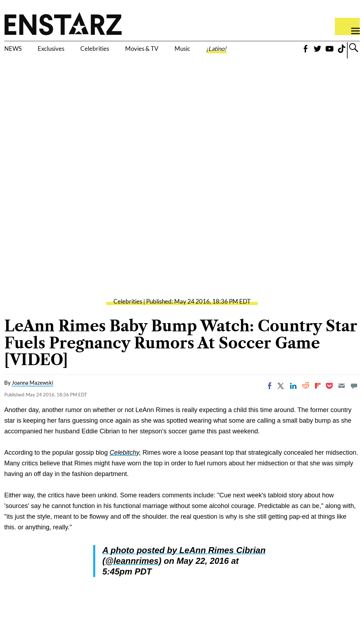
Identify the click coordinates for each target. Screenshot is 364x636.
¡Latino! (268, 50)
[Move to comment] (354, 400)
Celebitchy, (125, 467)
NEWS (17, 50)
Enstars (63, 23)
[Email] (342, 400)
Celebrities (124, 50)
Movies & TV (176, 54)
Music (224, 50)
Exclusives (66, 50)
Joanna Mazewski (33, 397)
